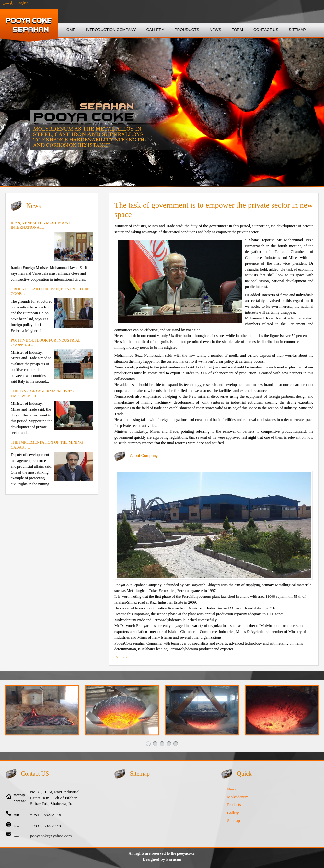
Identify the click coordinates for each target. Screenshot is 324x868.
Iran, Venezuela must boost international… (40, 225)
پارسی (7, 3)
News (231, 789)
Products (234, 805)
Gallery (233, 813)
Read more (123, 657)
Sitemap (233, 821)
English (23, 3)
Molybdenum (238, 797)
